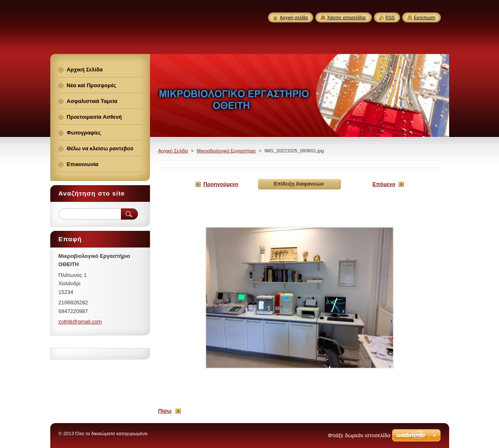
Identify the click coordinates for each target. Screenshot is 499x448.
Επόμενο (384, 184)
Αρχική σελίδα (294, 17)
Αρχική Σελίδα (173, 151)
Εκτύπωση (425, 17)
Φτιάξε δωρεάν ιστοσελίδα (359, 435)
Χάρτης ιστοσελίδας (347, 17)
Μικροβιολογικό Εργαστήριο (226, 151)
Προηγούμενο (221, 184)
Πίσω (165, 411)
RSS (390, 17)
